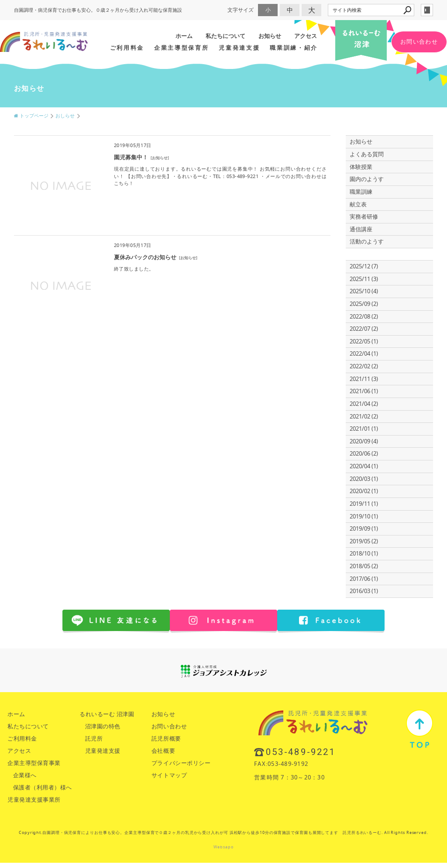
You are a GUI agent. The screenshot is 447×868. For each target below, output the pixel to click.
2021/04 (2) (364, 404)
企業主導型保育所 (181, 48)
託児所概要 (166, 739)
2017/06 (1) (364, 579)
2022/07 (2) (364, 329)
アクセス (306, 36)
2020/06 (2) (364, 454)
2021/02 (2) (364, 417)
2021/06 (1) (364, 391)
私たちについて (225, 36)
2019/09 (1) (364, 529)
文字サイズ (241, 10)
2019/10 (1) (364, 516)
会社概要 (163, 751)
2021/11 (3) (364, 379)
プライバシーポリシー (181, 763)
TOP (419, 729)
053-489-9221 (301, 752)
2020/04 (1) (364, 466)
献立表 (358, 204)
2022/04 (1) (364, 354)
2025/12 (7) (364, 266)
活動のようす (367, 242)
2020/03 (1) (364, 479)
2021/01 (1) (364, 429)
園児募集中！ (131, 157)
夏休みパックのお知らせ (145, 257)
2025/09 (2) (364, 304)
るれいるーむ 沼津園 (107, 714)
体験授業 (361, 167)
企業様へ (25, 775)
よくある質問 (367, 154)
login (427, 10)
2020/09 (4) (364, 441)
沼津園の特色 (103, 726)
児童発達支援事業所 (34, 800)
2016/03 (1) (364, 591)
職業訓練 (361, 192)
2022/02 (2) (364, 366)
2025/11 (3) (364, 279)
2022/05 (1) (364, 341)
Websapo (223, 847)
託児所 (94, 739)
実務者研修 (364, 217)
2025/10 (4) (364, 291)
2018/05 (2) (364, 566)
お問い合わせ (419, 42)
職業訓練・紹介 (294, 48)
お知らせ (270, 36)
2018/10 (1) (364, 554)
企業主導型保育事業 (34, 763)
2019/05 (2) (364, 541)
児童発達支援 (239, 48)
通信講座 (361, 229)
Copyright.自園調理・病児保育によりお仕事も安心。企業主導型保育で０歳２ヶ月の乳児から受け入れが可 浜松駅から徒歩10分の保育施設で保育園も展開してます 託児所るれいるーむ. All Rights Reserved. (223, 833)
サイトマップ (169, 775)
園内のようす (367, 179)
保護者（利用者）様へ (43, 787)
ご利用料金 (127, 48)
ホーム (184, 36)
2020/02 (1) (364, 491)
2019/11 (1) (364, 504)
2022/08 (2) (364, 317)
